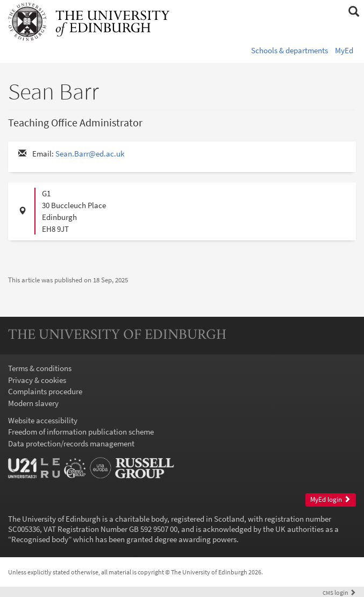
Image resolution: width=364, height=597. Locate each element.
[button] (354, 12)
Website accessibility (43, 420)
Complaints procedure (45, 391)
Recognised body (40, 539)
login (339, 592)
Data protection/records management (71, 443)
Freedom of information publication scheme (81, 432)
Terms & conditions (40, 368)
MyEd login (330, 499)
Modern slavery (33, 403)
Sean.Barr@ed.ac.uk (90, 154)
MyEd (344, 50)
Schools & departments (290, 50)
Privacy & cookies (37, 380)
